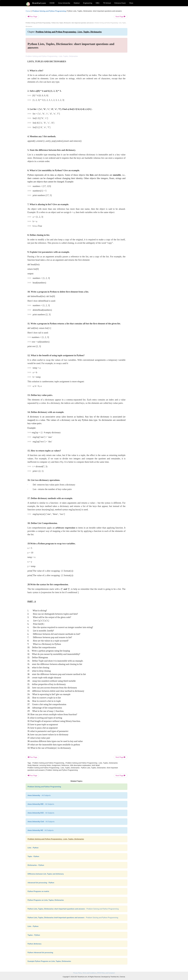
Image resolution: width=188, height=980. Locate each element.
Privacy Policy (78, 973)
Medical (77, 3)
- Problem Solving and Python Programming (73, 909)
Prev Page (32, 17)
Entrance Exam (120, 3)
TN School (107, 3)
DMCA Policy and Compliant (106, 973)
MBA (98, 3)
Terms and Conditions (89, 973)
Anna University (64, 3)
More (131, 3)
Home (28, 11)
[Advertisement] (147, 46)
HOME (52, 3)
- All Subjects (39, 795)
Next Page (121, 17)
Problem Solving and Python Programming (49, 11)
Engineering (88, 3)
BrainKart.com (39, 3)
